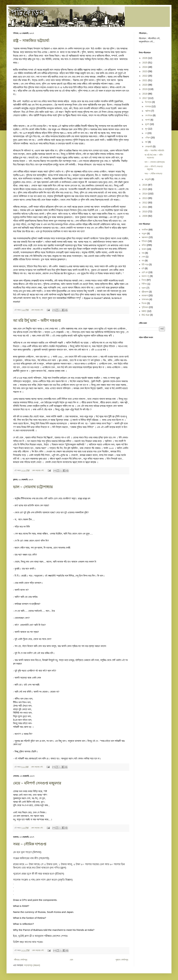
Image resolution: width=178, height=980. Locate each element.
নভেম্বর (148, 106)
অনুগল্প (144, 234)
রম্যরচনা (145, 295)
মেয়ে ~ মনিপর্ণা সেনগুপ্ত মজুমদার (37, 783)
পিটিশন (144, 284)
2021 (145, 80)
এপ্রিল (148, 138)
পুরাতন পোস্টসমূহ (122, 960)
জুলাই (147, 124)
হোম (71, 960)
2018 (145, 94)
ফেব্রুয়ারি (149, 146)
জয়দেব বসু (146, 276)
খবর (143, 253)
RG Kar (146, 315)
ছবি (143, 268)
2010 (145, 212)
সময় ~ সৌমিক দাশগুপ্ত (30, 844)
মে (146, 133)
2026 (145, 58)
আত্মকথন (145, 237)
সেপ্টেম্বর (149, 115)
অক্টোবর (148, 111)
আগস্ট (148, 120)
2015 (145, 189)
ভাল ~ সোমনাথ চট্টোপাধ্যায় (33, 487)
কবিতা (144, 245)
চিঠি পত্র (145, 264)
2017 (145, 98)
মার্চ (147, 142)
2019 (145, 89)
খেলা (143, 257)
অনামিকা (145, 230)
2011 (145, 207)
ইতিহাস (145, 241)
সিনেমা (144, 303)
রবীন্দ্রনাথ (145, 292)
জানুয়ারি (148, 179)
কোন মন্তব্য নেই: (37, 310)
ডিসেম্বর (149, 102)
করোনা (144, 249)
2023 (145, 71)
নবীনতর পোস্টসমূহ (21, 960)
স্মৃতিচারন (145, 307)
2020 (145, 85)
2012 (145, 203)
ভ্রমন (144, 288)
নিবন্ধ (144, 280)
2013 (145, 198)
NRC (144, 311)
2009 (145, 216)
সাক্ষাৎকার (145, 299)
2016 (145, 185)
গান (143, 261)
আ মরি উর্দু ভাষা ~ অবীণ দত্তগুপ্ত (37, 321)
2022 (145, 76)
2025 (145, 63)
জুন (147, 129)
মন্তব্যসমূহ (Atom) (32, 965)
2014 (145, 194)
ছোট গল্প (145, 272)
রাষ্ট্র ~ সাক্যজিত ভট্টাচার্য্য (31, 41)
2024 (145, 67)
